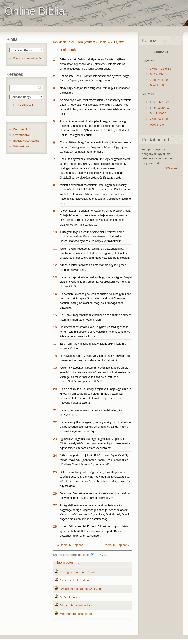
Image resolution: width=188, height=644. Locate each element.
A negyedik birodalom (74, 580)
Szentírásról (22, 135)
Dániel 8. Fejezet (115, 545)
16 (55, 327)
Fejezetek (68, 50)
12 (55, 265)
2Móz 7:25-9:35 (160, 69)
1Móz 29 (163, 102)
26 (55, 493)
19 (55, 368)
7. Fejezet (118, 42)
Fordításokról (22, 129)
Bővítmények (22, 146)
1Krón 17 (164, 108)
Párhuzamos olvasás (28, 58)
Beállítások (26, 105)
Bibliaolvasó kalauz (26, 141)
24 (55, 455)
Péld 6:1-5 (157, 85)
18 (55, 356)
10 (55, 232)
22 (55, 422)
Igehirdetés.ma (68, 562)
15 (55, 315)
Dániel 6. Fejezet (71, 545)
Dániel (103, 42)
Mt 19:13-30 (158, 74)
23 (55, 439)
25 (55, 472)
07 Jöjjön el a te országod (77, 572)
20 (55, 389)
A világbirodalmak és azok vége (81, 589)
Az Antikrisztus (69, 597)
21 (55, 410)
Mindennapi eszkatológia (77, 614)
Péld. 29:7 (173, 168)
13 (55, 277)
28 (55, 526)
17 (55, 344)
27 (55, 505)
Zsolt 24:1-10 (159, 80)
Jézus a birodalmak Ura (76, 605)
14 (55, 294)
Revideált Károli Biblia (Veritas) (74, 42)
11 (55, 249)
